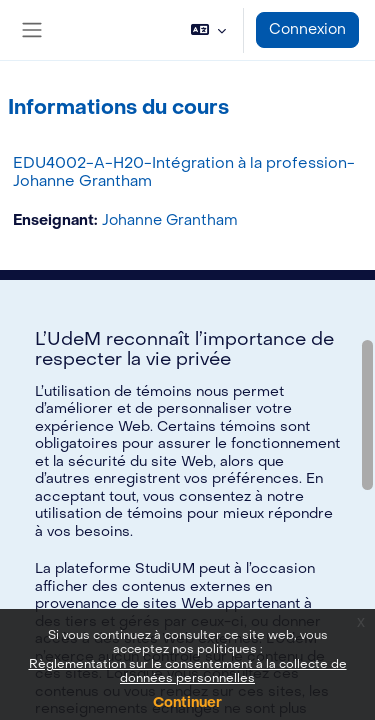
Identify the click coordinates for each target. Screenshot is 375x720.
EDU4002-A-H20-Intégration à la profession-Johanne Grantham (184, 172)
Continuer (187, 702)
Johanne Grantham (170, 220)
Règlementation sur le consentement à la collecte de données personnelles (188, 671)
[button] (208, 30)
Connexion (307, 29)
